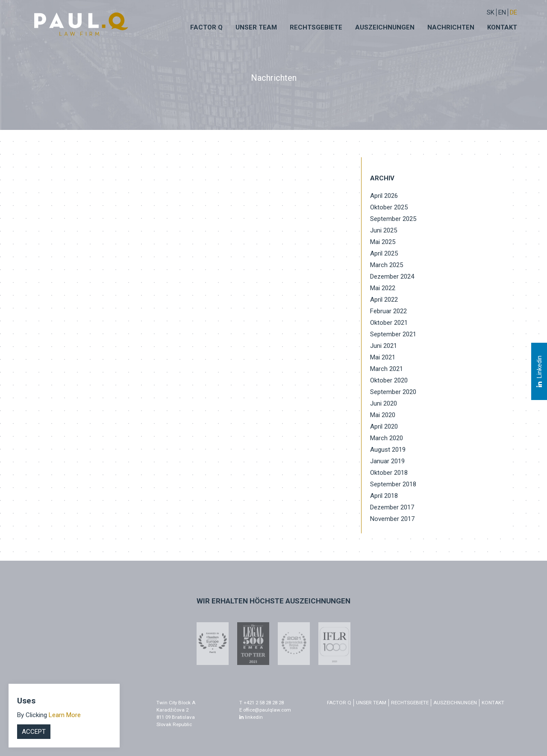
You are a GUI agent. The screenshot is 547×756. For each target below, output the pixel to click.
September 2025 (393, 219)
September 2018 (393, 484)
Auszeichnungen (385, 27)
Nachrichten (451, 27)
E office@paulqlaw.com (265, 710)
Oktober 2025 (389, 207)
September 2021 (393, 334)
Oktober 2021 (389, 323)
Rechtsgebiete (316, 27)
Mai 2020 (383, 415)
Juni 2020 (384, 403)
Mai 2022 (383, 288)
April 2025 (384, 253)
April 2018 (384, 496)
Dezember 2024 (392, 277)
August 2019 (388, 450)
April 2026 (384, 196)
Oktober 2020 (389, 380)
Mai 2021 (383, 357)
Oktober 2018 (389, 473)
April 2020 (384, 427)
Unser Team (256, 27)
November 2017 (392, 519)
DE (513, 12)
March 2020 (387, 438)
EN (502, 12)
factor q (339, 703)
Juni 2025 (384, 230)
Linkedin (539, 371)
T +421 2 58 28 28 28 (262, 703)
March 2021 (387, 369)
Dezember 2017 (392, 507)
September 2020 (393, 392)
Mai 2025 (383, 242)
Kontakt (502, 27)
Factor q (206, 27)
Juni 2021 (384, 346)
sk (491, 12)
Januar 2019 (387, 461)
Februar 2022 (388, 311)
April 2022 (384, 300)
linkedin (251, 717)
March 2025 (387, 265)
